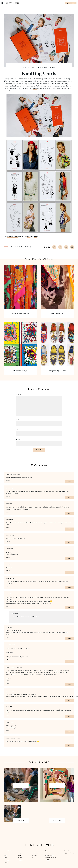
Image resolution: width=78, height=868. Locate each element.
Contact (6, 862)
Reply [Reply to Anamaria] (70, 701)
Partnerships (8, 860)
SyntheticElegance (11, 474)
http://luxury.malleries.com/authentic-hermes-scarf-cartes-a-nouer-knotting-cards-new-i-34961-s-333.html (37, 633)
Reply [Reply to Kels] (70, 572)
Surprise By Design (58, 371)
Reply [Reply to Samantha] (70, 661)
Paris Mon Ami (58, 314)
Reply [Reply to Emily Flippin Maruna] (70, 685)
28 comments (42, 68)
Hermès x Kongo (20, 371)
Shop (5, 858)
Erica (53, 68)
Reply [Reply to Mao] (70, 716)
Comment (20, 394)
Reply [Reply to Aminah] (70, 543)
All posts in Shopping (22, 247)
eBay (35, 88)
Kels (7, 565)
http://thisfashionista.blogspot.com (17, 657)
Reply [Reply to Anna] (70, 558)
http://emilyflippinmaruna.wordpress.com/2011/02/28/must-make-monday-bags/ (31, 674)
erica (12, 614)
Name (18, 420)
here (29, 236)
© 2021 (48, 860)
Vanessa (8, 488)
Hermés (21, 79)
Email (18, 429)
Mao (7, 707)
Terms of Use (49, 853)
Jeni (7, 504)
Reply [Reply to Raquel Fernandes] (70, 746)
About (6, 855)
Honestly (68, 853)
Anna (7, 549)
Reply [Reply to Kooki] (70, 732)
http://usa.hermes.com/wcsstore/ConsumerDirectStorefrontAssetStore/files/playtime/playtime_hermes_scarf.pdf (42, 696)
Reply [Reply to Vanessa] (70, 498)
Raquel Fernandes (11, 738)
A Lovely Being (12, 236)
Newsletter (35, 853)
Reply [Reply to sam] (70, 639)
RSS (32, 858)
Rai (7, 594)
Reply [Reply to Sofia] (70, 529)
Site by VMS (43, 867)
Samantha (9, 645)
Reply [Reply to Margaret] (70, 588)
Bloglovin (34, 855)
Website (19, 439)
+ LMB (47, 867)
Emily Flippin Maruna (12, 667)
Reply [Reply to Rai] (70, 607)
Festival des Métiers (20, 314)
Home (6, 853)
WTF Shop (71, 3)
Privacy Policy (49, 855)
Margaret (9, 578)
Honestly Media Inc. (34, 867)
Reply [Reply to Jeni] (70, 513)
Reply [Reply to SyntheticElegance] (70, 482)
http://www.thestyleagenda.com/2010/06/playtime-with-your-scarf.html (28, 603)
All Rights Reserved (51, 858)
